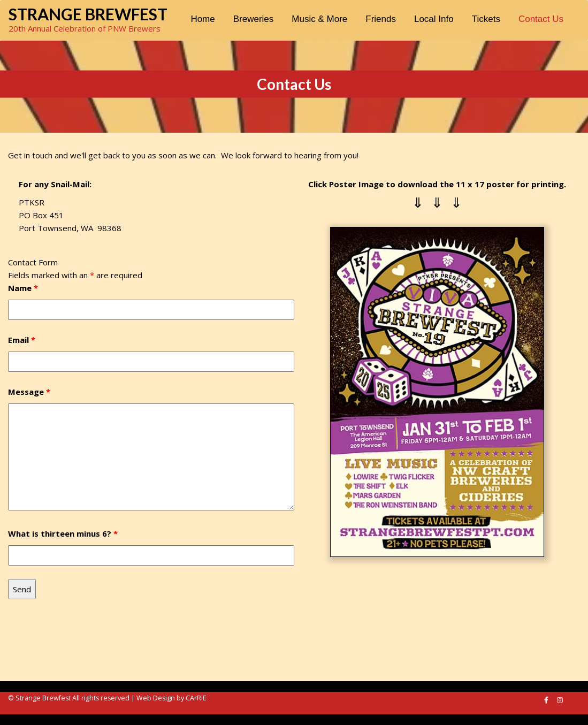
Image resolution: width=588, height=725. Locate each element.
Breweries (254, 19)
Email (22, 340)
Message (29, 392)
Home (203, 19)
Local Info (434, 19)
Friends (381, 19)
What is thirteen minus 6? (63, 533)
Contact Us (541, 19)
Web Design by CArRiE (171, 698)
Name (23, 288)
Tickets (486, 19)
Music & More (319, 19)
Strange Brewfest (88, 14)
